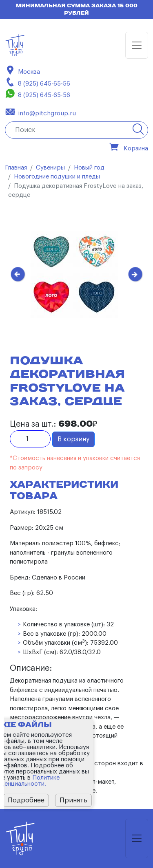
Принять (73, 800)
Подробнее (26, 800)
